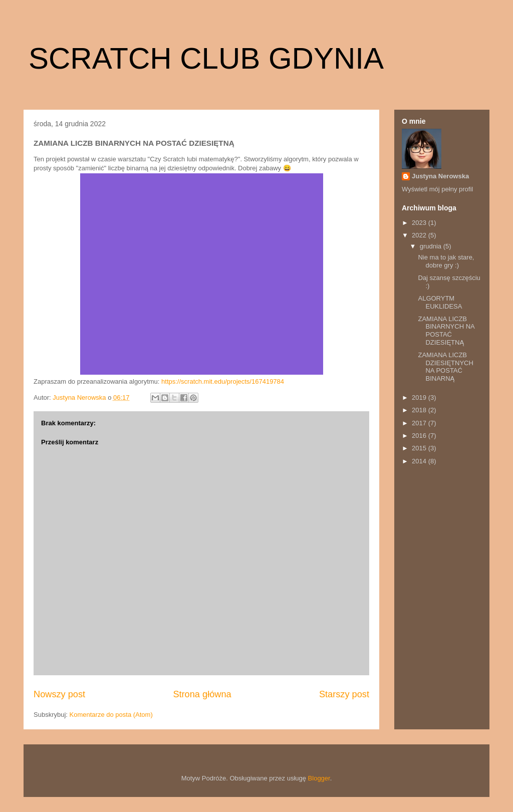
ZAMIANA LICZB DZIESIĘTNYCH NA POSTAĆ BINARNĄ (445, 367)
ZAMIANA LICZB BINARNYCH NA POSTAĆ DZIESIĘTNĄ (446, 331)
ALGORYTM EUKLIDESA (440, 302)
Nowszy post (59, 694)
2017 (420, 423)
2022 (420, 235)
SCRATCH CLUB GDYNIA (206, 58)
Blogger (319, 778)
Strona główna (202, 694)
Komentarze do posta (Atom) (111, 715)
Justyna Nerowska (440, 176)
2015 (420, 448)
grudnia (432, 246)
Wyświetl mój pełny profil (437, 189)
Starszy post (344, 694)
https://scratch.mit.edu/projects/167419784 (223, 381)
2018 (420, 410)
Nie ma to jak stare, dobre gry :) (446, 261)
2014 (420, 461)
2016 (420, 436)
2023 (420, 223)
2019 (420, 397)
